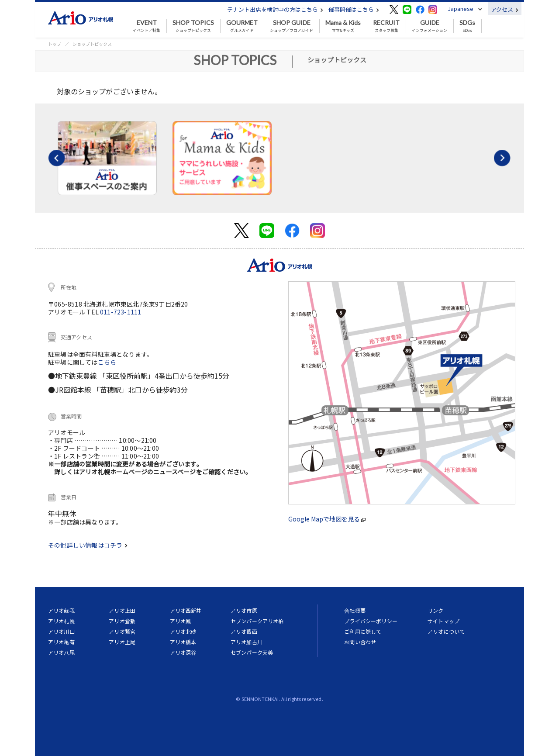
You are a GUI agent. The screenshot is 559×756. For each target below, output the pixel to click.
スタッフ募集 (386, 26)
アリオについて (446, 631)
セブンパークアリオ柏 (257, 621)
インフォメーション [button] (430, 26)
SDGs (467, 26)
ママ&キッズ (343, 26)
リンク (435, 610)
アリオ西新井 (186, 610)
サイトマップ (443, 621)
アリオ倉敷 (122, 621)
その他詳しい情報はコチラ (88, 545)
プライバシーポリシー (371, 621)
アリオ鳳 (181, 621)
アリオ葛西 (244, 631)
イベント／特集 (147, 26)
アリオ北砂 (183, 631)
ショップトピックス (193, 26)
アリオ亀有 (61, 642)
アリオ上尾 (122, 642)
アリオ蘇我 (61, 610)
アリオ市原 (244, 610)
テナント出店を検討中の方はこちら (275, 9)
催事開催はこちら (354, 9)
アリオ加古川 (247, 642)
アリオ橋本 (183, 642)
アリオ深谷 (183, 652)
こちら (107, 362)
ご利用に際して (363, 631)
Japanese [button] (461, 9)
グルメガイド (242, 26)
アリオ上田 (122, 610)
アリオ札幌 (61, 621)
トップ (55, 44)
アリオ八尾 (61, 652)
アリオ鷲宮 (122, 631)
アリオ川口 (61, 631)
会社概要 (355, 610)
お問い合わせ (360, 642)
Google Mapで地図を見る (327, 519)
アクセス (505, 9)
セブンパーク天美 (252, 652)
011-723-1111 (121, 312)
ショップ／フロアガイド (292, 26)
